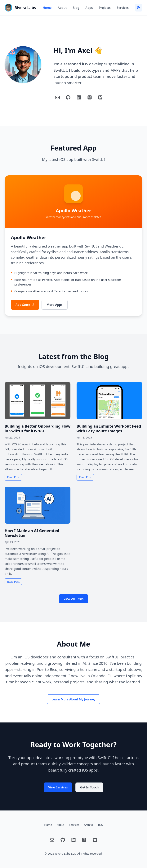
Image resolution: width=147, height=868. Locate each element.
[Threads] (90, 97)
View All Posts (74, 599)
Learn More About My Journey (73, 699)
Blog (76, 8)
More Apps (55, 305)
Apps (89, 8)
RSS (100, 825)
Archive (89, 825)
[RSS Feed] (139, 8)
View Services (58, 787)
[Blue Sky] (100, 97)
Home (47, 8)
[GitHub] (68, 97)
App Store (25, 305)
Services (123, 8)
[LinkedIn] (79, 97)
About (62, 8)
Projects (105, 8)
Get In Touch (89, 787)
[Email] (57, 97)
